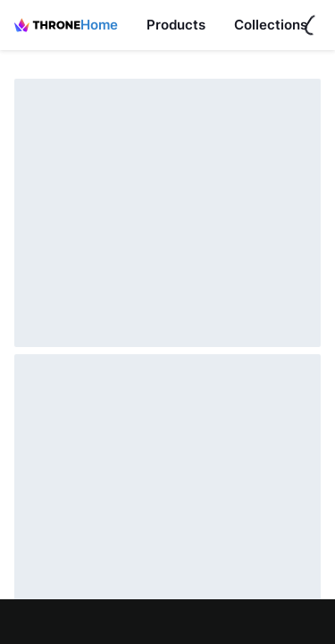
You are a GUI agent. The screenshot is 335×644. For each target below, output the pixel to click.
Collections (271, 25)
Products (176, 25)
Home (99, 25)
